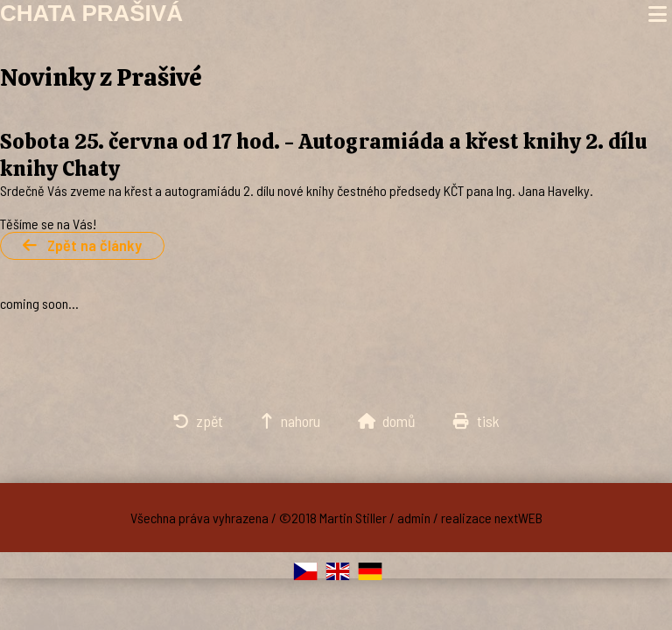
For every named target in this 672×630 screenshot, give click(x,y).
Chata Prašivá (91, 13)
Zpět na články (82, 245)
